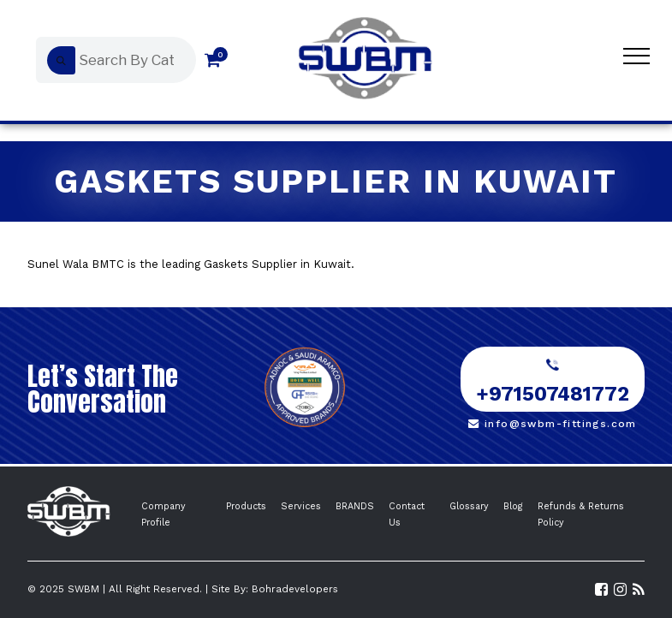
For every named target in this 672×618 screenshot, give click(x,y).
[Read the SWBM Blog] (639, 590)
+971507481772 (553, 383)
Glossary (469, 506)
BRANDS (355, 506)
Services (301, 506)
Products (246, 506)
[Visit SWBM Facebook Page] (601, 590)
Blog (513, 506)
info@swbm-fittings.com (553, 424)
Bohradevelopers (295, 589)
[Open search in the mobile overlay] (112, 60)
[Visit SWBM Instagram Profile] (620, 590)
